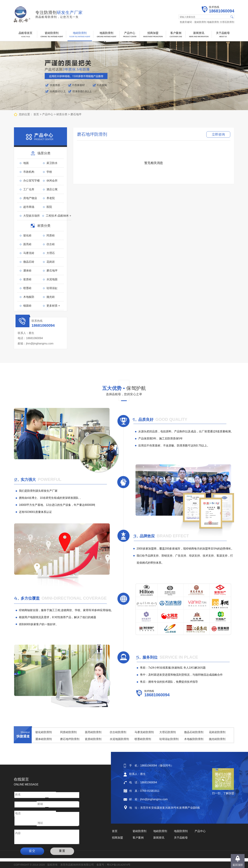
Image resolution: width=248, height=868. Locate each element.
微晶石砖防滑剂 (194, 732)
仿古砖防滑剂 (118, 732)
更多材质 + (53, 306)
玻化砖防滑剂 (44, 732)
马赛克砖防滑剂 (144, 732)
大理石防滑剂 (227, 22)
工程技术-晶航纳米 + (58, 216)
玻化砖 (27, 235)
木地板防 (29, 297)
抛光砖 (51, 297)
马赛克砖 (29, 253)
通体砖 (27, 271)
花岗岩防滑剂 (217, 732)
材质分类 (62, 114)
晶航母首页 (25, 33)
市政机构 (29, 172)
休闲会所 (52, 181)
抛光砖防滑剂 (217, 739)
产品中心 (130, 33)
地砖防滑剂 (80, 33)
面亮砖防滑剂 (93, 732)
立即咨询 (218, 134)
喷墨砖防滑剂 (143, 739)
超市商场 (29, 207)
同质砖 (51, 235)
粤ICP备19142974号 (119, 865)
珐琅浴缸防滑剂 (169, 739)
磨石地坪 (76, 114)
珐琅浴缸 (52, 288)
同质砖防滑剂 (68, 732)
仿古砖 (51, 244)
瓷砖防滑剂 (200, 22)
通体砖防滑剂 (44, 739)
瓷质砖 (27, 279)
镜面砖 (27, 306)
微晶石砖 (29, 262)
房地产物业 (30, 198)
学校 (49, 172)
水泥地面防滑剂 (119, 739)
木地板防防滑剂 (194, 739)
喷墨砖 (27, 288)
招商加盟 (153, 33)
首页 (36, 114)
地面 (26, 163)
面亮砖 (27, 244)
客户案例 (176, 33)
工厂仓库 (29, 189)
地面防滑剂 (106, 33)
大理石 (51, 253)
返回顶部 (238, 865)
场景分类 (44, 153)
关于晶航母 (223, 33)
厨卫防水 (52, 163)
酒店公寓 (52, 189)
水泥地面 (52, 279)
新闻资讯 (199, 33)
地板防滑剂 (213, 22)
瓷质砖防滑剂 (93, 739)
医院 (49, 207)
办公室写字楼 (32, 181)
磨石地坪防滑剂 (70, 739)
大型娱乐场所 (32, 216)
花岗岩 (51, 262)
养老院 (51, 198)
